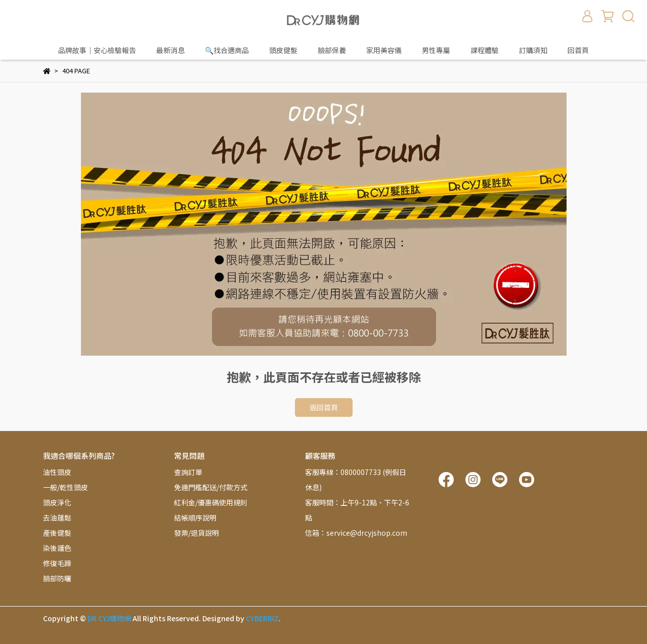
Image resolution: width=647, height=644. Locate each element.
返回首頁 (324, 407)
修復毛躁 (57, 563)
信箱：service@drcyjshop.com (356, 533)
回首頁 (578, 50)
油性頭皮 (57, 472)
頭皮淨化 (57, 502)
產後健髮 (57, 533)
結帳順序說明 (195, 518)
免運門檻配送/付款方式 (211, 487)
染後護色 (57, 548)
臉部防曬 (57, 578)
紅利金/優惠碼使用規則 (211, 502)
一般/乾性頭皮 (66, 487)
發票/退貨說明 (197, 533)
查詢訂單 (188, 472)
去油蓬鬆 (57, 518)
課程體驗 (485, 50)
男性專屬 (436, 50)
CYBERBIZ (262, 618)
